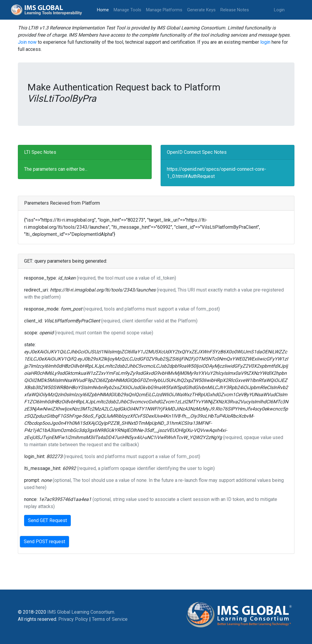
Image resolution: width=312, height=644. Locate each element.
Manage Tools (127, 10)
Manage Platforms (164, 10)
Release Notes (235, 10)
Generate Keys (201, 10)
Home (104, 9)
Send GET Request (47, 520)
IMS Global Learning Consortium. (81, 612)
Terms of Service (110, 619)
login (265, 42)
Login (279, 10)
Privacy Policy (73, 619)
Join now (27, 42)
